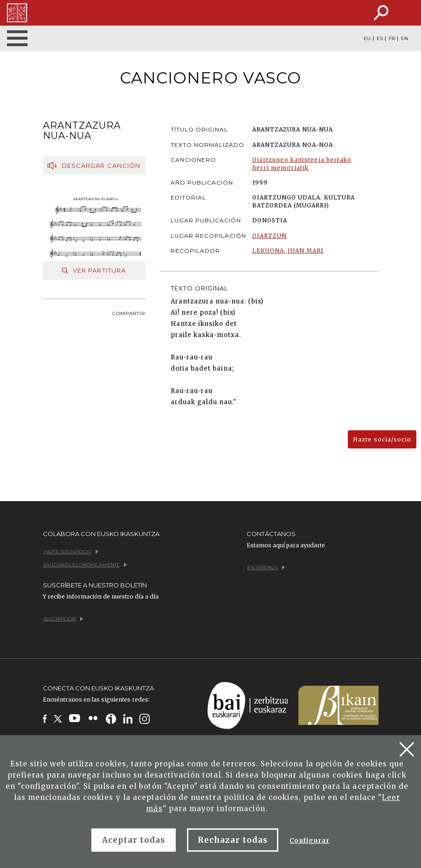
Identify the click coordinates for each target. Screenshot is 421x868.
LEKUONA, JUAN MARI (288, 251)
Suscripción (63, 619)
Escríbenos (266, 568)
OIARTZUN (269, 236)
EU (367, 39)
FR (392, 39)
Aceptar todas (134, 840)
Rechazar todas (233, 840)
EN (404, 39)
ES (380, 39)
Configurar (310, 841)
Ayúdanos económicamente (85, 565)
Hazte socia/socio (382, 439)
